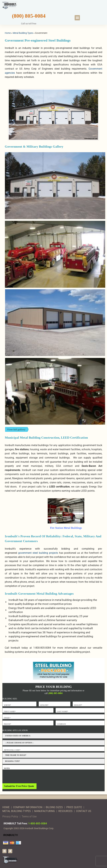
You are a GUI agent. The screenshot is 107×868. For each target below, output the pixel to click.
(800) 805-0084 (29, 16)
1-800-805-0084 (38, 824)
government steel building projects (38, 553)
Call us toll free (29, 24)
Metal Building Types (23, 33)
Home (8, 33)
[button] (77, 18)
